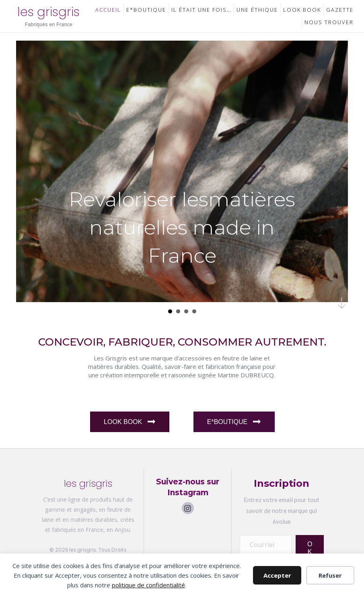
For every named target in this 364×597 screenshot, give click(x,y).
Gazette (340, 10)
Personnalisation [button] (194, 311)
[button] (188, 508)
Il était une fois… (201, 10)
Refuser (330, 575)
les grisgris (48, 12)
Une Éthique (257, 10)
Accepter (277, 575)
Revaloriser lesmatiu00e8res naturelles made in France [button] (170, 311)
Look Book (302, 10)
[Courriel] (266, 544)
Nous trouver (329, 22)
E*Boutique (146, 10)
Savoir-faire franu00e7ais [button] (186, 311)
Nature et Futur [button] (178, 311)
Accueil (108, 10)
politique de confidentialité (148, 585)
